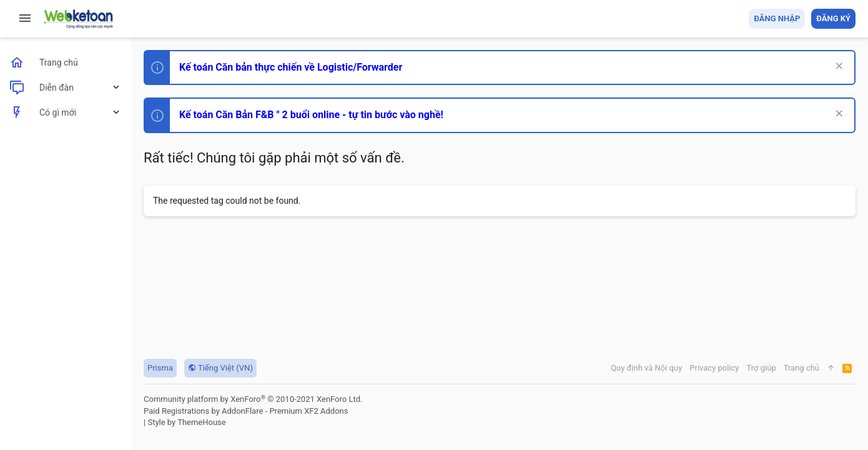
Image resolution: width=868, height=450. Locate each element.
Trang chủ (801, 368)
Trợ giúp (762, 368)
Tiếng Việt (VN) (220, 368)
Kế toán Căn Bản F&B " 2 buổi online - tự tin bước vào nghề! (311, 115)
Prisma (160, 368)
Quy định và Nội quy (646, 368)
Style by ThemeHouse (186, 422)
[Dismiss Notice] (838, 67)
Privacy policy (714, 368)
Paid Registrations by (246, 411)
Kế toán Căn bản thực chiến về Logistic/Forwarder (291, 67)
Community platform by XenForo (253, 399)
